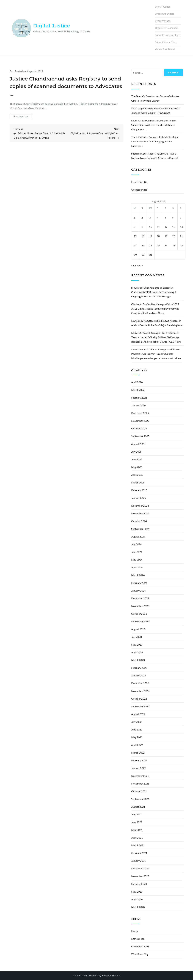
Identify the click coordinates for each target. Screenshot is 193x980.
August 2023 (138, 629)
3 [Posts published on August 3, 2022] (150, 217)
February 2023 (139, 668)
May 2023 (137, 645)
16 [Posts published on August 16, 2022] (143, 236)
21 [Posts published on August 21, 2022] (181, 236)
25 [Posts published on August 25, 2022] (158, 245)
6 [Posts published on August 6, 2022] (173, 217)
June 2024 (137, 552)
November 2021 (140, 783)
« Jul (134, 265)
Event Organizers (165, 14)
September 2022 (140, 706)
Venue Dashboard (165, 49)
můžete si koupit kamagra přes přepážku (154, 333)
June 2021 (137, 822)
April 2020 (137, 899)
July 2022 (136, 722)
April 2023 (137, 652)
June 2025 (137, 459)
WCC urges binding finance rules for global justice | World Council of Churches (156, 111)
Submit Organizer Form (168, 35)
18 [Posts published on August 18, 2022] (158, 236)
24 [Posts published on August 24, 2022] (151, 245)
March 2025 (138, 482)
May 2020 (137, 892)
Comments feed (140, 946)
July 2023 (136, 637)
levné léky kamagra (142, 321)
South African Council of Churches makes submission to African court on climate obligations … (154, 125)
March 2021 (138, 845)
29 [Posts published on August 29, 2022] (135, 255)
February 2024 (139, 583)
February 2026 (139, 398)
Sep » (140, 265)
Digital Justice (52, 26)
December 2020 (140, 868)
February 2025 (139, 490)
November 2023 (140, 606)
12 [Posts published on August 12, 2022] (166, 227)
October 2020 (139, 884)
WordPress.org (140, 954)
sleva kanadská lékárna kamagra (149, 349)
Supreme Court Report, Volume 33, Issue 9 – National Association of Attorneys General (155, 156)
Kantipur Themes (111, 975)
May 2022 (137, 737)
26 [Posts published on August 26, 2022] (166, 245)
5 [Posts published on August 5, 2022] (165, 217)
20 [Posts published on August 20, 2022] (174, 236)
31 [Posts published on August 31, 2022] (151, 255)
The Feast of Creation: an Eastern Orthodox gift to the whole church (155, 98)
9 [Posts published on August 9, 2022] (142, 227)
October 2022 (139, 699)
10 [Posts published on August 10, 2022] (151, 227)
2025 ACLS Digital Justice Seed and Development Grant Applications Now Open (155, 309)
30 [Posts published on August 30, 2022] (143, 255)
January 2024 (138, 591)
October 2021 (139, 791)
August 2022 (138, 714)
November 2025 (140, 421)
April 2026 (137, 382)
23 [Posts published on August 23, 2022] (143, 245)
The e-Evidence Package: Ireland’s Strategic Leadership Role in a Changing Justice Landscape (155, 141)
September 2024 (140, 529)
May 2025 (137, 467)
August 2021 (138, 807)
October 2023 (139, 614)
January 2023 (138, 675)
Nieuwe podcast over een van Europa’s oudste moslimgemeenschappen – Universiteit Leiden (156, 354)
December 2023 (140, 598)
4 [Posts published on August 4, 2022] (158, 217)
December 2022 (140, 683)
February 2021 (139, 853)
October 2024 (139, 521)
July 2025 (136, 452)
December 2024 (140, 506)
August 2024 (138, 536)
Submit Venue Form (166, 42)
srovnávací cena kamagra (145, 288)
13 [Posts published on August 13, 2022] (174, 227)
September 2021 (140, 799)
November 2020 (140, 876)
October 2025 (139, 428)
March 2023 (138, 660)
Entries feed (138, 939)
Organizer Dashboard (167, 28)
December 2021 (140, 776)
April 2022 (137, 745)
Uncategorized (21, 116)
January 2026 (138, 405)
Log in (135, 931)
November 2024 (140, 513)
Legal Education (140, 182)
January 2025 (138, 498)
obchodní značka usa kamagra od (150, 304)
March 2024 (138, 575)
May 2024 (137, 560)
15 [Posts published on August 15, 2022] (135, 236)
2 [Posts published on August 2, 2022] (142, 217)
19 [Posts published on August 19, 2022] (166, 236)
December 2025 (140, 413)
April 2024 (137, 567)
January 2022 (138, 768)
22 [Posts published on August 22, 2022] (135, 245)
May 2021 (137, 830)
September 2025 (140, 436)
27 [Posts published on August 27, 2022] (174, 245)
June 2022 (137, 729)
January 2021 (138, 861)
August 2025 (138, 444)
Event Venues (163, 21)
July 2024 (136, 544)
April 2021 (137, 838)
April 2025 (137, 475)
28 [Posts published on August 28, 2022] (181, 245)
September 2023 (140, 621)
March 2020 (138, 907)
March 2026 (138, 390)
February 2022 (139, 760)
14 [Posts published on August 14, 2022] (181, 227)
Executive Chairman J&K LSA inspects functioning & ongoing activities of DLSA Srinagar (154, 292)
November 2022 (140, 691)
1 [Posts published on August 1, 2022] (134, 217)
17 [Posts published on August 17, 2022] (151, 236)
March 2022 (138, 753)
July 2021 (136, 814)
